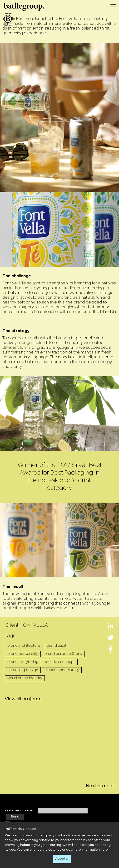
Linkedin (111, 623)
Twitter (111, 635)
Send (15, 819)
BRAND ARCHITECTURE (24, 646)
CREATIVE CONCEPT (60, 662)
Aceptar (62, 859)
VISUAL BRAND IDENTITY (25, 678)
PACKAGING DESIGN (23, 670)
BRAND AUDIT (57, 646)
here (104, 850)
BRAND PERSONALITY (23, 654)
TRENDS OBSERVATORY (62, 670)
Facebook (111, 647)
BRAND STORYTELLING (23, 662)
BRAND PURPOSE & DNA (63, 654)
